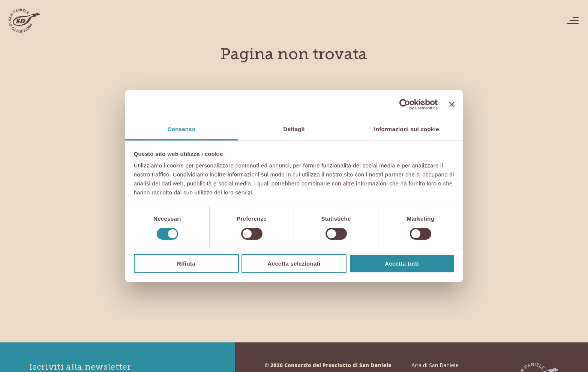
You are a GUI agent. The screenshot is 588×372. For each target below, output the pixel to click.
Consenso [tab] (182, 129)
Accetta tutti (402, 264)
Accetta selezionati (294, 264)
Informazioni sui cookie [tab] (406, 129)
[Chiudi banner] (452, 105)
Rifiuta (186, 264)
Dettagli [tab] (294, 129)
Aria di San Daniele (435, 365)
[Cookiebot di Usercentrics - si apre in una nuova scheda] (405, 105)
